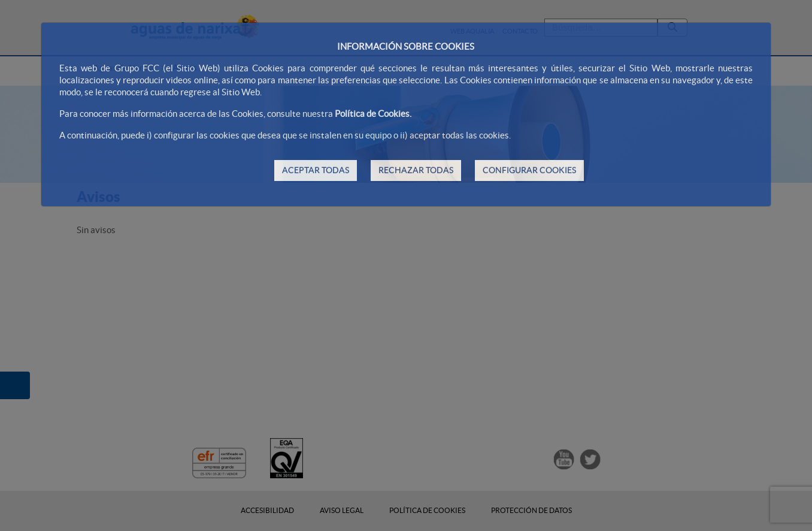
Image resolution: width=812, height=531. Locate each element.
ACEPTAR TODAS (316, 170)
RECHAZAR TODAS (416, 170)
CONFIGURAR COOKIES (529, 170)
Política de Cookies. (373, 114)
